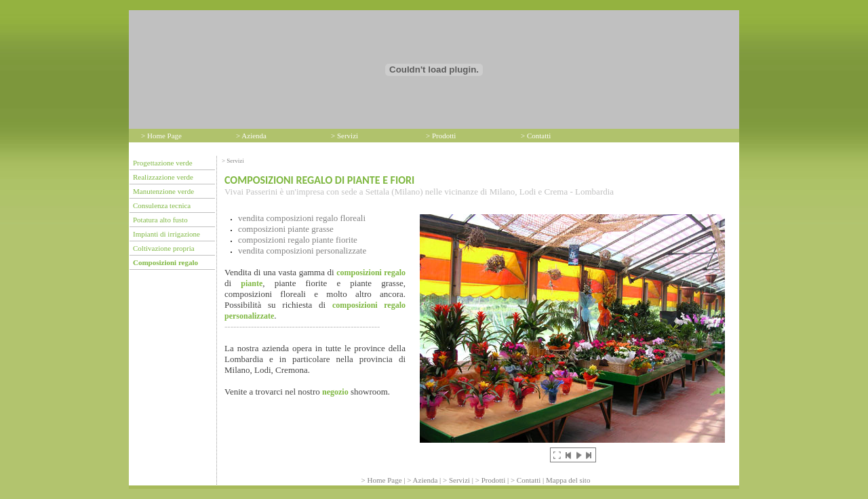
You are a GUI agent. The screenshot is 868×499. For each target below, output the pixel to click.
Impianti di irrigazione (166, 234)
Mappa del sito (568, 480)
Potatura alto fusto (160, 220)
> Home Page (161, 136)
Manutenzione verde (163, 191)
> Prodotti (441, 136)
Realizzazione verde (163, 177)
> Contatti (536, 136)
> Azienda (251, 136)
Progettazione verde (163, 163)
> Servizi (344, 136)
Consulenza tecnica (162, 205)
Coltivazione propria (164, 248)
